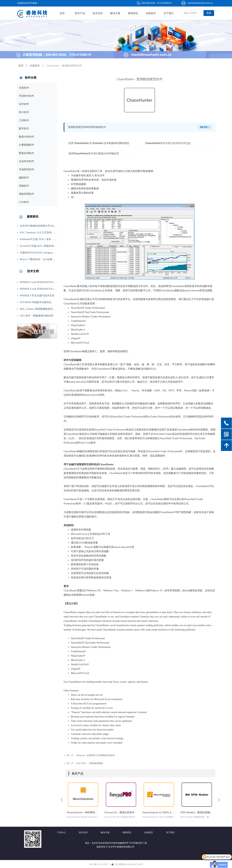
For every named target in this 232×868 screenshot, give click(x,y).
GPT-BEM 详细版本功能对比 (36, 302)
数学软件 (24, 129)
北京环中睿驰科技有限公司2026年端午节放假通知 (38, 226)
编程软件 (24, 178)
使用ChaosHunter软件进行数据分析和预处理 (94, 153)
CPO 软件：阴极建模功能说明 (37, 316)
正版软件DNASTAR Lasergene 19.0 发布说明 (38, 253)
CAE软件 (24, 202)
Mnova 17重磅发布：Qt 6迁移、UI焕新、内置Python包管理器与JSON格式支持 (38, 259)
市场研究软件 (26, 169)
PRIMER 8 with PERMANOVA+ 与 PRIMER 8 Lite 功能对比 (38, 289)
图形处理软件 (26, 153)
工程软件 (24, 120)
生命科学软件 (26, 161)
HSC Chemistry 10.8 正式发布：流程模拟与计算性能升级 (38, 233)
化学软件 (24, 104)
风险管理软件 (26, 194)
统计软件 (24, 112)
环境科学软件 (26, 96)
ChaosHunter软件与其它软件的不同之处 (168, 143)
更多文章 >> (205, 127)
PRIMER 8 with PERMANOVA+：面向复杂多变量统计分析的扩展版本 (38, 282)
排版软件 (24, 186)
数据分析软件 (26, 137)
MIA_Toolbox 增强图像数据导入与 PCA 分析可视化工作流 (38, 309)
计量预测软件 (26, 145)
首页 (21, 66)
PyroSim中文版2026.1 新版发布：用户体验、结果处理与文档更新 (38, 246)
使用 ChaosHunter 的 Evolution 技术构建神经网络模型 (99, 143)
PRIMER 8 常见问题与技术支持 (37, 296)
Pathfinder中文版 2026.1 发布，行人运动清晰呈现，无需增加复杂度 (38, 239)
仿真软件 (24, 88)
